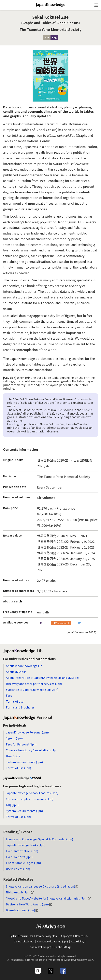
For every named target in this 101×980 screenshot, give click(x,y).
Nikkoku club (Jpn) (20, 892)
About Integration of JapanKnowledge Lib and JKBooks (43, 678)
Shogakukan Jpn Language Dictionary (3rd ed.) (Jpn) (42, 886)
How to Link (82, 936)
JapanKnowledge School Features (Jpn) (32, 793)
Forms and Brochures (20, 707)
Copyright (66, 936)
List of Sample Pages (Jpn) (23, 863)
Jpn (47, 37)
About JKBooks (16, 672)
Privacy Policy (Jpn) (47, 936)
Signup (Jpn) (14, 738)
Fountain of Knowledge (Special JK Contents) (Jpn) (39, 839)
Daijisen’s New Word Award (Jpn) (29, 904)
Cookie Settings (63, 947)
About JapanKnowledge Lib (24, 666)
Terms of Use (15, 701)
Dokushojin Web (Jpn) (22, 910)
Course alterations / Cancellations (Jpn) (32, 750)
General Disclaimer (24, 941)
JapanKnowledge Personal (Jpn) (27, 732)
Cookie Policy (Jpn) (40, 947)
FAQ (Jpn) (12, 805)
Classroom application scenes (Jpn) (30, 799)
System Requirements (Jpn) (24, 762)
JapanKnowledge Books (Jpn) (26, 845)
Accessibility (78, 941)
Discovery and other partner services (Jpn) (34, 684)
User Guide (13, 756)
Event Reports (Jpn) (19, 857)
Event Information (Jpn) (22, 851)
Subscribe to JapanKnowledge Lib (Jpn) (32, 690)
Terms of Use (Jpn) (18, 768)
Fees (9, 696)
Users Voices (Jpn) (18, 869)
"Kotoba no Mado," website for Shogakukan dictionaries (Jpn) (48, 898)
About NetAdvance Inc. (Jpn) (52, 941)
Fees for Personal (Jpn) (21, 744)
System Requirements (21, 936)
